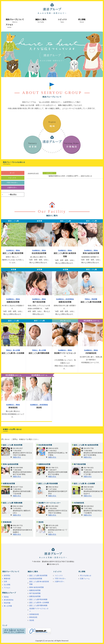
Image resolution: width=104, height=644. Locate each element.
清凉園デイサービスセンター (39, 610)
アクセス (9, 25)
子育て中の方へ (60, 579)
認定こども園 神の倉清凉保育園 (39, 583)
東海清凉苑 (33, 617)
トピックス (62, 19)
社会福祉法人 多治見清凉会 (65, 299)
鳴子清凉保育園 (35, 593)
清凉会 (6, 597)
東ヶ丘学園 (8, 606)
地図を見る (17, 457)
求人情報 (82, 19)
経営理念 (7, 575)
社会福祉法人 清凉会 (13, 250)
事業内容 (7, 579)
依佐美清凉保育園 (36, 579)
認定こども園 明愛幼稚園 (38, 605)
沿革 (5, 582)
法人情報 (7, 585)
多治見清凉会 (9, 600)
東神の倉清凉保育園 (36, 587)
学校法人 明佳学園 (91, 299)
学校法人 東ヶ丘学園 (13, 350)
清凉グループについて (15, 19)
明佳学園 (7, 603)
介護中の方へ (59, 582)
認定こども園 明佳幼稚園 (38, 599)
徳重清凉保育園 (35, 596)
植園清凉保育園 (35, 590)
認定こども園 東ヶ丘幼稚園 (39, 602)
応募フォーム (85, 579)
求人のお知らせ (86, 575)
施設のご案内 (41, 19)
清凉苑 (32, 620)
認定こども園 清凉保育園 (38, 575)
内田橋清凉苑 (34, 614)
